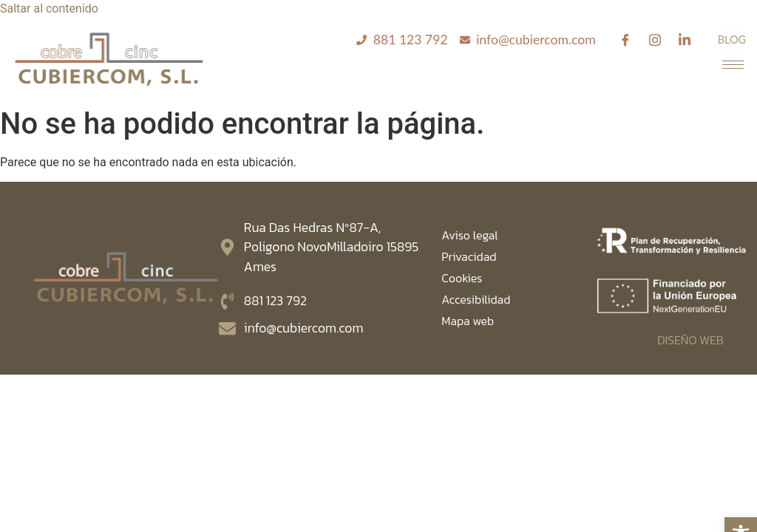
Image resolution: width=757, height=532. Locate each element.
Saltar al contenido (49, 8)
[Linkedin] (685, 40)
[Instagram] (655, 40)
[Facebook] (625, 40)
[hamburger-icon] (733, 65)
